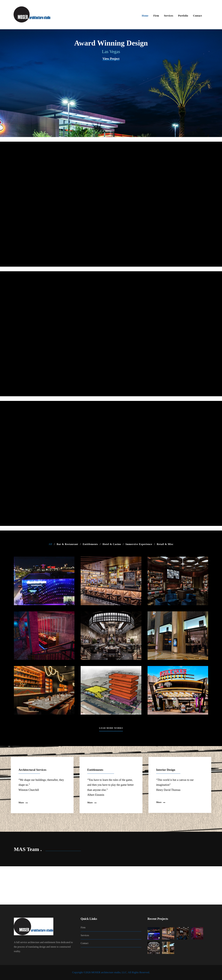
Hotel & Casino (112, 544)
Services (169, 16)
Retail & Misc (165, 544)
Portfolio (183, 16)
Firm (156, 16)
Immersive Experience (139, 544)
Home (145, 16)
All (50, 544)
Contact (197, 16)
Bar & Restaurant (67, 544)
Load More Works (111, 728)
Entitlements (90, 544)
